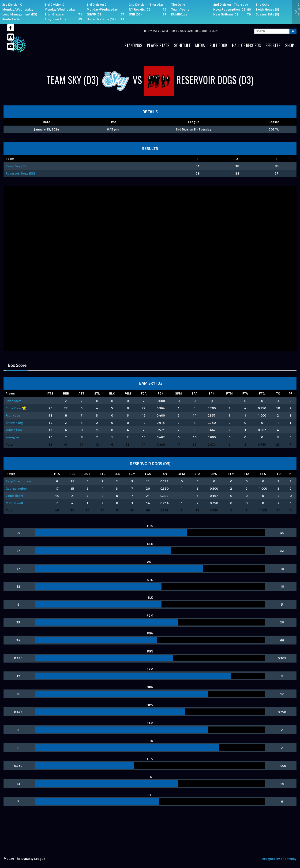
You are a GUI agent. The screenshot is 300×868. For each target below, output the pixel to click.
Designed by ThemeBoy (279, 859)
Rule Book (218, 45)
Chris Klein (13, 408)
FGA (144, 393)
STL (97, 393)
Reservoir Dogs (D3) (20, 173)
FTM (229, 393)
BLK (112, 393)
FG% (161, 393)
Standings (133, 45)
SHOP (290, 45)
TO (278, 393)
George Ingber (16, 488)
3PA (195, 393)
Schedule (182, 45)
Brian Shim (13, 401)
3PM (179, 393)
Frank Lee (13, 415)
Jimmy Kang (14, 423)
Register (273, 45)
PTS (50, 393)
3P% (212, 393)
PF (291, 393)
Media (200, 45)
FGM (128, 393)
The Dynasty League (155, 31)
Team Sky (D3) (16, 166)
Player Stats (158, 45)
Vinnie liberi (14, 496)
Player (10, 393)
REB (66, 393)
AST (81, 393)
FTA (245, 393)
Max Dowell (14, 503)
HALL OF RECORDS (246, 45)
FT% (262, 393)
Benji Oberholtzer (19, 481)
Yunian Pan (14, 430)
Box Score (17, 365)
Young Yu (12, 437)
